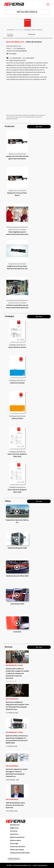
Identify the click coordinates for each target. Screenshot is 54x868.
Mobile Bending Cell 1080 (17, 548)
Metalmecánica (27, 12)
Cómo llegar (12, 54)
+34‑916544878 (28, 58)
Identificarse (15, 825)
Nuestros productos (17, 837)
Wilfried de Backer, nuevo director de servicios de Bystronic (15, 805)
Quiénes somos (15, 840)
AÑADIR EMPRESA (14, 859)
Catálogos (27, 30)
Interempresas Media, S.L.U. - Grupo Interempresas (30, 865)
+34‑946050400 (15, 58)
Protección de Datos (18, 847)
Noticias (40, 30)
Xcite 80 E (17, 632)
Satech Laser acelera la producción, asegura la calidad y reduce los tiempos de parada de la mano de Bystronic (17, 673)
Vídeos (34, 30)
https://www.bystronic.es (17, 60)
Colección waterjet (17, 383)
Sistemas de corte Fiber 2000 (17, 576)
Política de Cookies (17, 850)
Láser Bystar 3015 (17, 604)
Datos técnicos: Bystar (17, 347)
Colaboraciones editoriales (20, 853)
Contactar (32, 34)
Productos (11, 30)
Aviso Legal (14, 844)
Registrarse (14, 828)
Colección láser (17, 419)
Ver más (39, 127)
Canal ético (14, 834)
